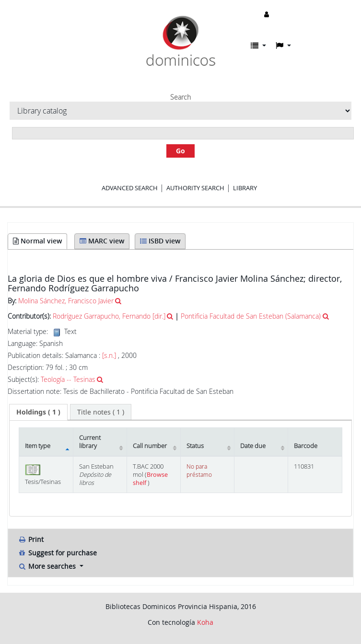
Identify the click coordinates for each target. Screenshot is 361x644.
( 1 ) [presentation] (38, 412)
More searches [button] (48, 566)
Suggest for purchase (57, 553)
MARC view (102, 241)
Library (245, 188)
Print (31, 539)
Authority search (195, 188)
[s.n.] (109, 355)
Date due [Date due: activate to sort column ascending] (253, 446)
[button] (258, 46)
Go (180, 151)
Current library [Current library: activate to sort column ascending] (90, 442)
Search (180, 97)
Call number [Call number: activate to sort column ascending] (150, 446)
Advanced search (130, 188)
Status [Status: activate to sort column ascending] (195, 446)
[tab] (38, 412)
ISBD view (160, 241)
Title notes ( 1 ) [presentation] (101, 412)
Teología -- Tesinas (68, 379)
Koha (205, 622)
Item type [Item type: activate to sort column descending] (38, 446)
